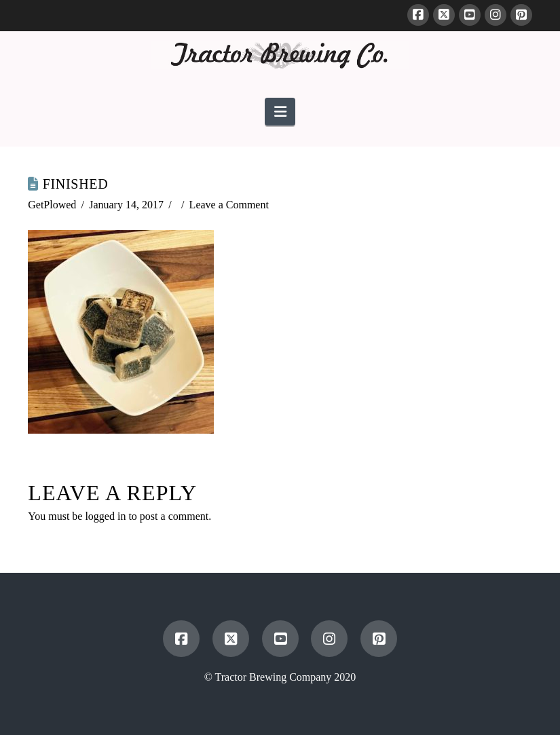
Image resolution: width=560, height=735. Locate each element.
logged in (105, 516)
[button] (280, 112)
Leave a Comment (229, 205)
